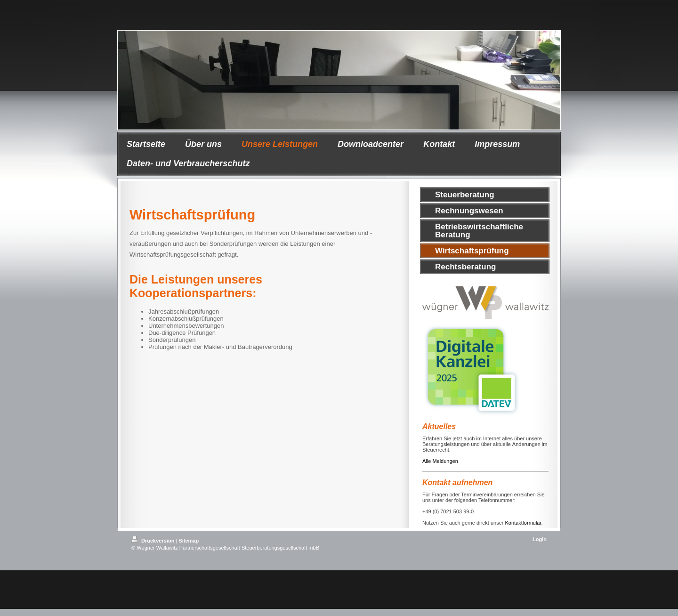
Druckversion (153, 541)
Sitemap (189, 541)
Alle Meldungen (440, 461)
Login (540, 539)
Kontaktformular (523, 523)
